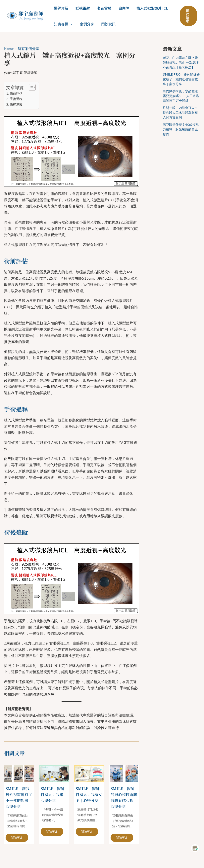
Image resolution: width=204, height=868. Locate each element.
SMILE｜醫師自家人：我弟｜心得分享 (53, 794)
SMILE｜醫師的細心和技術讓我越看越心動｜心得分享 (123, 797)
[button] (70, 24)
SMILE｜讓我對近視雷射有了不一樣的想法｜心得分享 (18, 797)
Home (9, 49)
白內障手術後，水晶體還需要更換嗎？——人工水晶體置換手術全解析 (181, 96)
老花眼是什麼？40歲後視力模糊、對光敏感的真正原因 (181, 129)
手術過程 (16, 99)
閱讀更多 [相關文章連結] (18, 837)
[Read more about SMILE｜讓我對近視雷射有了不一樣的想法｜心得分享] (19, 773)
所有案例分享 (29, 49)
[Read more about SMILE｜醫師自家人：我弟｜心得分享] (54, 773)
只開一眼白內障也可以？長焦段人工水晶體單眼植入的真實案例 (180, 112)
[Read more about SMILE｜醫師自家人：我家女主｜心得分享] (89, 773)
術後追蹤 (16, 104)
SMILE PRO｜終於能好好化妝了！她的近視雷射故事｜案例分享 (181, 79)
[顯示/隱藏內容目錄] (30, 87)
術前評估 (16, 93)
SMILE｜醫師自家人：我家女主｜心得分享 (88, 797)
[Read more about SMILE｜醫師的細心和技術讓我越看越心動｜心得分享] (124, 773)
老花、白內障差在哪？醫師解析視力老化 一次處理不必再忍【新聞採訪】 (181, 62)
